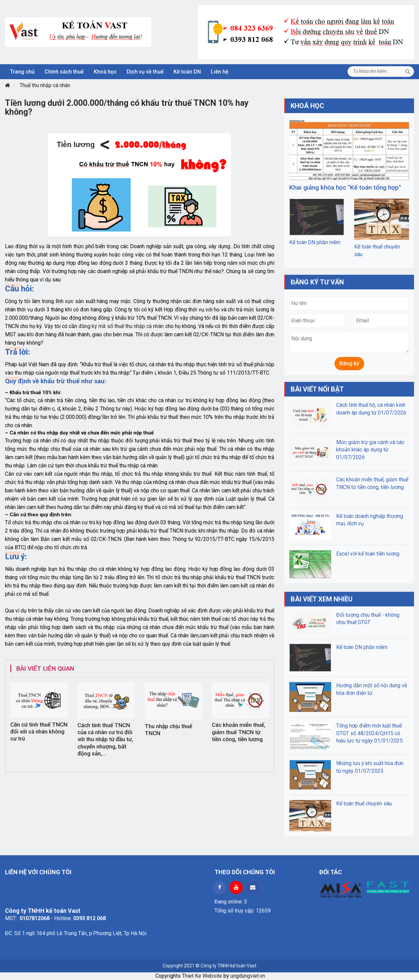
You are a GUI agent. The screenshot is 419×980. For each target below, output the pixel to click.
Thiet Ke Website (202, 976)
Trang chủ (22, 72)
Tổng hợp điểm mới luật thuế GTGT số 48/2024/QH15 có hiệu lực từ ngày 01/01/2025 (369, 733)
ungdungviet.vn (248, 976)
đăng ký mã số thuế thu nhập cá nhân (121, 326)
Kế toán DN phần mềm (315, 242)
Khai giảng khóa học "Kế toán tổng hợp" (345, 187)
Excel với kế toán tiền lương (368, 554)
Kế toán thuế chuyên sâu (364, 804)
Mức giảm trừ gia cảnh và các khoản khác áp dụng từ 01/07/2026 (370, 450)
